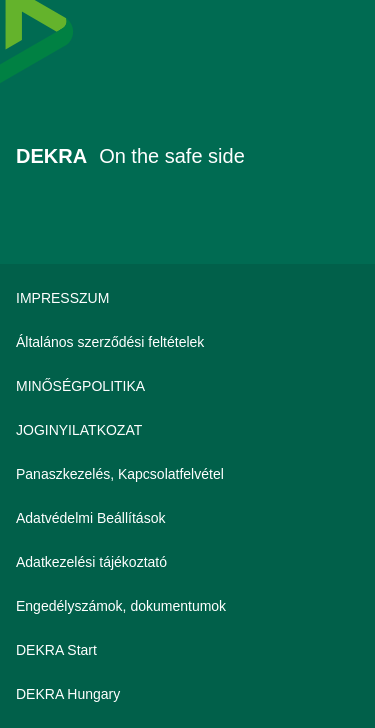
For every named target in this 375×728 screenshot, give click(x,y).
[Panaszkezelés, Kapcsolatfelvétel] (187, 474)
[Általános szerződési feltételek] (187, 342)
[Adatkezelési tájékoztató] (187, 562)
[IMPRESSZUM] (187, 298)
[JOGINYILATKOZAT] (187, 430)
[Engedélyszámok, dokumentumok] (187, 606)
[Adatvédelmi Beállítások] (187, 518)
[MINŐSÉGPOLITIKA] (187, 386)
